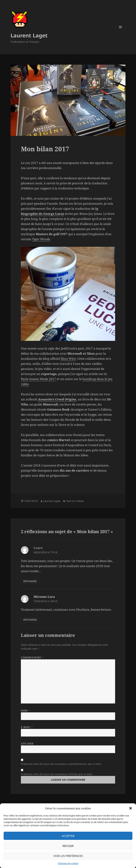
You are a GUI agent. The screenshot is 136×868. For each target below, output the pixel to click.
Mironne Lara (44, 597)
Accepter (68, 836)
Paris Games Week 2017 (38, 379)
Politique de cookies (68, 863)
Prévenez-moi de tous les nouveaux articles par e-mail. (57, 774)
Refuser (68, 846)
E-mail (27, 727)
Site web (27, 744)
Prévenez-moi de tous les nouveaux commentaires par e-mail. (61, 764)
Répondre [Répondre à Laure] (30, 581)
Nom (25, 710)
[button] (131, 808)
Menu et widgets (120, 32)
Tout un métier (75, 501)
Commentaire (32, 657)
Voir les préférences (68, 856)
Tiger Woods (41, 239)
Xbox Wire (68, 359)
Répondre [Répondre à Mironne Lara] (30, 620)
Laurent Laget (29, 35)
